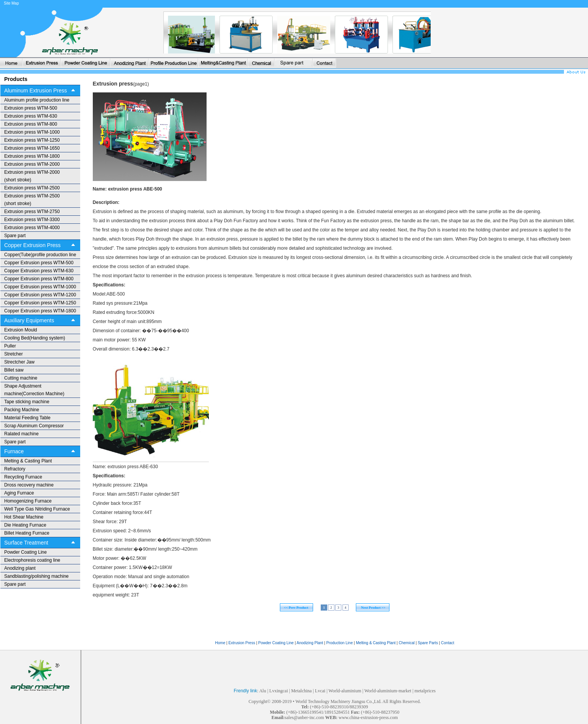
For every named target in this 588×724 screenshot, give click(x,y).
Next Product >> (373, 608)
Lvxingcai (279, 691)
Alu (263, 691)
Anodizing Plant (310, 643)
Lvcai (320, 691)
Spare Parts (428, 643)
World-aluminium (345, 691)
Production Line (340, 643)
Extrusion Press (242, 643)
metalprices (425, 691)
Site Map (11, 3)
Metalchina (301, 691)
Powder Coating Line (276, 643)
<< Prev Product (296, 608)
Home (220, 643)
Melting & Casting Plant (376, 643)
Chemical (407, 643)
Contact (447, 643)
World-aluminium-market (388, 691)
